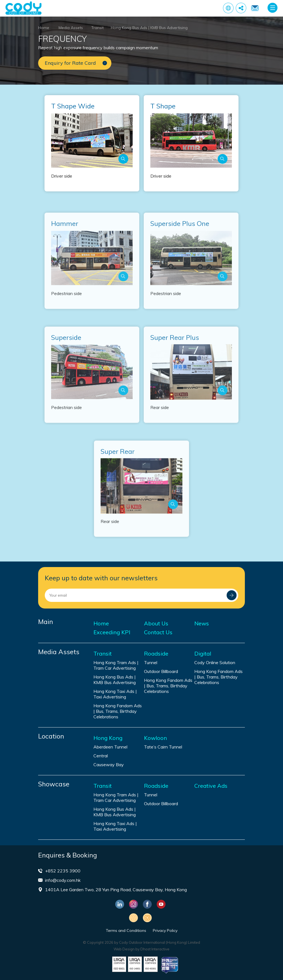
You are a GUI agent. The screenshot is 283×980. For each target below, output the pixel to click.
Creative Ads (211, 786)
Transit (97, 28)
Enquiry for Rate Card (255, 8)
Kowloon (155, 738)
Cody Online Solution (215, 662)
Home (44, 28)
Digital (203, 654)
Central (101, 756)
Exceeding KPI (112, 632)
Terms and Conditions (126, 930)
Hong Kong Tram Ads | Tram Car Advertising (116, 665)
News (202, 623)
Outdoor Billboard (161, 671)
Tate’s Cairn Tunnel (163, 747)
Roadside (156, 654)
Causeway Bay (109, 765)
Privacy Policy (165, 930)
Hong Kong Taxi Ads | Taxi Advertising (115, 694)
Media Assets (71, 28)
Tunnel (151, 662)
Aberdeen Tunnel (110, 747)
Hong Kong (108, 738)
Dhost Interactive (155, 949)
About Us (156, 623)
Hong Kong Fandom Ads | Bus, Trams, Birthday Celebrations (118, 711)
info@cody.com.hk (63, 880)
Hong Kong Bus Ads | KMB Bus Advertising (149, 28)
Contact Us (158, 632)
